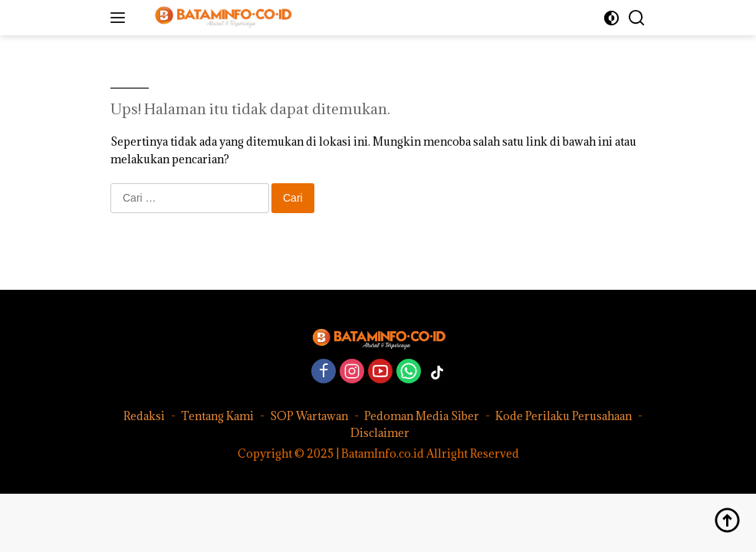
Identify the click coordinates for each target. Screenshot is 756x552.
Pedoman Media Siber (422, 416)
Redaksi (144, 416)
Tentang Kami (217, 416)
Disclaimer (380, 433)
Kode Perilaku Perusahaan (564, 416)
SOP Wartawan (309, 416)
